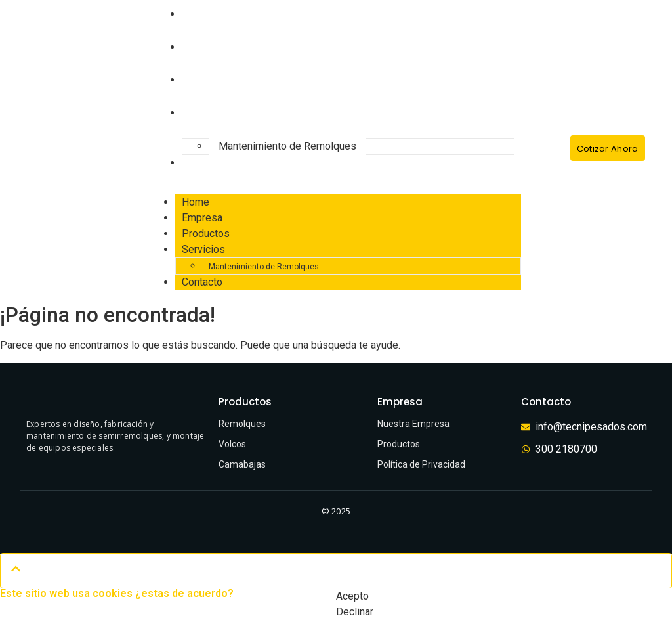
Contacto (207, 163)
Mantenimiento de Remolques (287, 146)
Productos (210, 80)
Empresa (207, 47)
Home (196, 202)
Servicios (208, 113)
